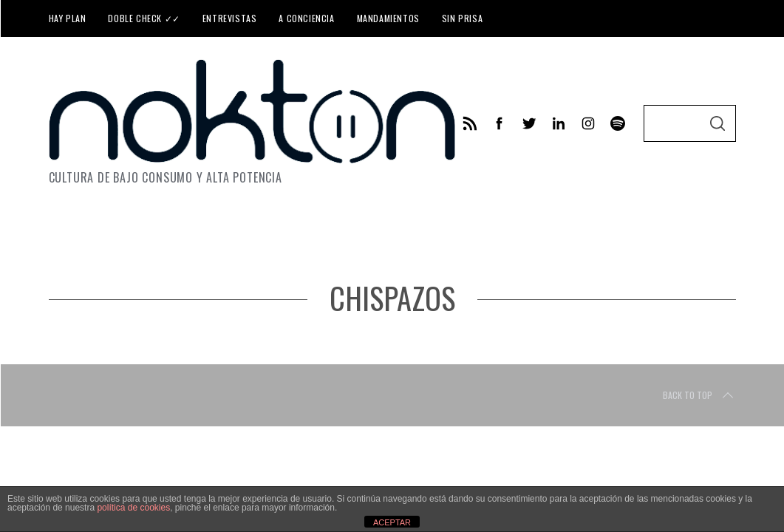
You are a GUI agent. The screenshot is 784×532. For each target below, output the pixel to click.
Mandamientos (388, 18)
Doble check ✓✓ (144, 18)
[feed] (470, 123)
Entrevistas (230, 18)
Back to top (699, 395)
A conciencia (306, 18)
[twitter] (529, 123)
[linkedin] (559, 123)
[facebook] (500, 123)
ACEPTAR (392, 522)
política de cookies (133, 508)
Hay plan (68, 18)
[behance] (618, 123)
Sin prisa (462, 18)
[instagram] (588, 123)
